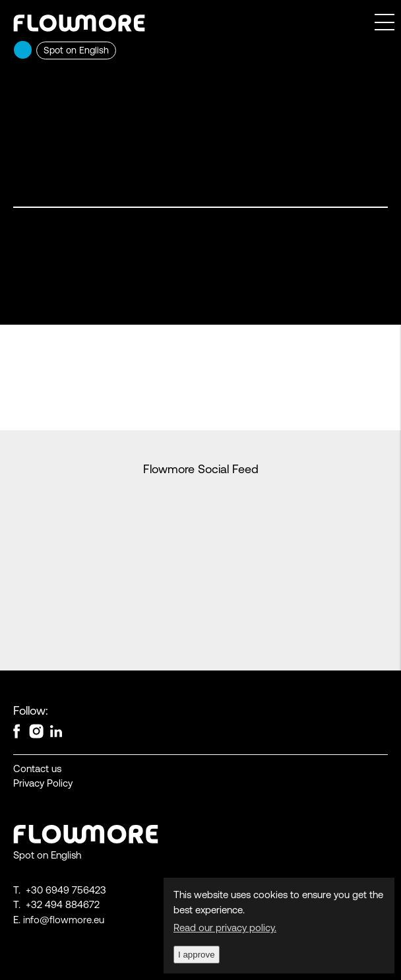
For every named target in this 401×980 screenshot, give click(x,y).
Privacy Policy (43, 783)
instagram (36, 728)
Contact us (37, 768)
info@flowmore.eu (64, 920)
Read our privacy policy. (225, 928)
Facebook (16, 728)
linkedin (56, 728)
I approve (197, 955)
